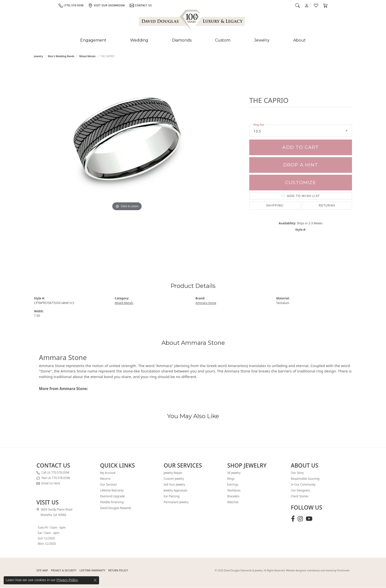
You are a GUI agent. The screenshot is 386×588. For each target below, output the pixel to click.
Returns (327, 205)
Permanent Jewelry (176, 502)
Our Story (297, 473)
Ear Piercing (172, 496)
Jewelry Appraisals (176, 490)
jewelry (39, 56)
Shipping (275, 205)
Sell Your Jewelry (174, 485)
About (300, 40)
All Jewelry (234, 473)
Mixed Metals (87, 56)
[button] (297, 5)
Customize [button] (301, 182)
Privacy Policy (67, 580)
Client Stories (300, 496)
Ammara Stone (206, 303)
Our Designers (301, 490)
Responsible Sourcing (305, 479)
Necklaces (234, 490)
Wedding (139, 40)
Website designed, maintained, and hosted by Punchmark (318, 570)
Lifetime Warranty (112, 490)
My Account (108, 473)
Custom (223, 40)
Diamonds (182, 40)
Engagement (93, 40)
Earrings (233, 485)
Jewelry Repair (173, 473)
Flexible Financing (112, 502)
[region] (127, 163)
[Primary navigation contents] (193, 40)
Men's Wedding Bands (61, 56)
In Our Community (303, 485)
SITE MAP (42, 570)
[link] (71, 5)
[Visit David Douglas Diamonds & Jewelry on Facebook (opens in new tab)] (293, 519)
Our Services (108, 485)
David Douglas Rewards (116, 508)
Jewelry (262, 40)
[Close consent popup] (95, 580)
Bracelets (233, 496)
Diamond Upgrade (112, 496)
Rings (231, 479)
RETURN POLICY (118, 570)
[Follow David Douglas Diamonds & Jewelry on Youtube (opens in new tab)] (309, 519)
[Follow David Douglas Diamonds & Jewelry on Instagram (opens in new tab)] (300, 519)
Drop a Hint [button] (301, 165)
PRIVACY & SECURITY (64, 570)
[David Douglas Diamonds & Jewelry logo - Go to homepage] (192, 21)
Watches (233, 502)
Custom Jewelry (174, 479)
